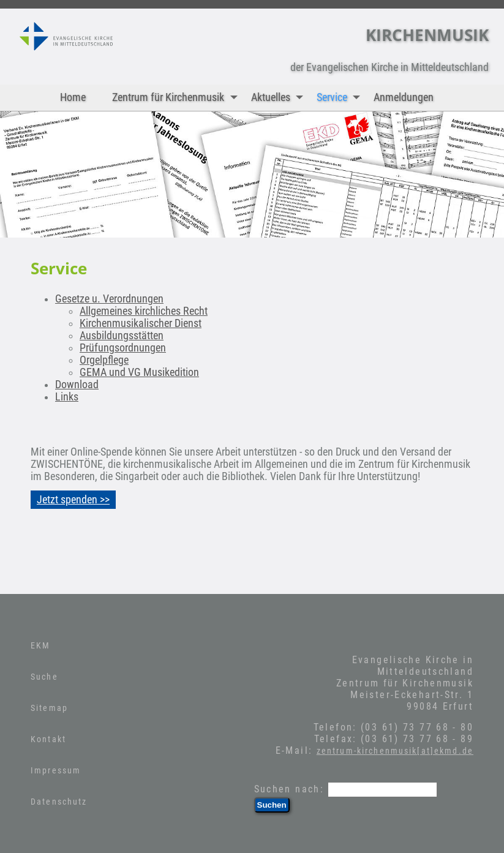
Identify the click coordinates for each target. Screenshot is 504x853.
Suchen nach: (289, 789)
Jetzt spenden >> (73, 500)
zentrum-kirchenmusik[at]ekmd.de (395, 751)
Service (341, 98)
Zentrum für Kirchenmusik (177, 98)
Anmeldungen (404, 97)
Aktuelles (280, 98)
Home (73, 97)
